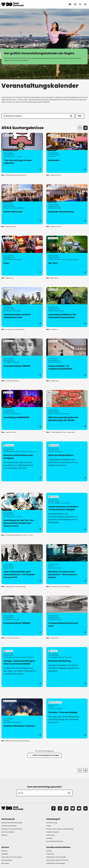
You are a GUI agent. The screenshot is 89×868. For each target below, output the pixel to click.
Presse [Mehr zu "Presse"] (49, 826)
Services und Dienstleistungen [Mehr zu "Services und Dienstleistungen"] (12, 823)
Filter (80, 116)
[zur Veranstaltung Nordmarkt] (67, 153)
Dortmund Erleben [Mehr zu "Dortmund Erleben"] (8, 832)
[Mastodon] (66, 808)
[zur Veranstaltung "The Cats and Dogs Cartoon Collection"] (22, 153)
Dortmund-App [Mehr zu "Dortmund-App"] (52, 823)
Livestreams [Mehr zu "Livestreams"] (50, 835)
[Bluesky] (73, 808)
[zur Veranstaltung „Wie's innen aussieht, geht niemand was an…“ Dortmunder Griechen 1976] (22, 564)
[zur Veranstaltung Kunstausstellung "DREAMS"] (22, 359)
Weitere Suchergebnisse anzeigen (44, 755)
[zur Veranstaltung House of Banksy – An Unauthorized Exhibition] (67, 359)
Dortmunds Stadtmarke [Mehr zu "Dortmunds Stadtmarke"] (55, 841)
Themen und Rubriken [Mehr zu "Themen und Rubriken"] (9, 826)
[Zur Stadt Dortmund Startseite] (12, 4)
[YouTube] (79, 808)
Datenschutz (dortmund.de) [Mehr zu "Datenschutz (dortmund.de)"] (56, 857)
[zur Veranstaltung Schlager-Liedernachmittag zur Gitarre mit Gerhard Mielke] (22, 667)
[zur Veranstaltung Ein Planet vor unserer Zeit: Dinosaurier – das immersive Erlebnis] (67, 564)
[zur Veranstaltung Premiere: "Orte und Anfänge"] (67, 718)
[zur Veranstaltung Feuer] (22, 256)
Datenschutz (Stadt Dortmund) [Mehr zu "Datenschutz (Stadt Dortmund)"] (57, 860)
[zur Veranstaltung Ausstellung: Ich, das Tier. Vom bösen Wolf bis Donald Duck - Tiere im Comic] (22, 513)
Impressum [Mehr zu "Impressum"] (50, 854)
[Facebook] (53, 808)
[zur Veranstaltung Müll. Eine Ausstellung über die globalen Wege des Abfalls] (67, 410)
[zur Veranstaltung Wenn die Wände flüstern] (67, 461)
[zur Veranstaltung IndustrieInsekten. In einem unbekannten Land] (22, 307)
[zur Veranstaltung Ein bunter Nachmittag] (67, 667)
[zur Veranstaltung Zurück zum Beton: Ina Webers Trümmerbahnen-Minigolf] (67, 513)
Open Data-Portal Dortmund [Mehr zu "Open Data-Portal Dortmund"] (12, 857)
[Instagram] (60, 808)
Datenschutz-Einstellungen (56, 863)
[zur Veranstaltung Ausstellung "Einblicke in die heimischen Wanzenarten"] (67, 307)
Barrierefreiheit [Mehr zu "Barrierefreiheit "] (7, 860)
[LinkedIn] (85, 808)
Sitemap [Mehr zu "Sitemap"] (4, 851)
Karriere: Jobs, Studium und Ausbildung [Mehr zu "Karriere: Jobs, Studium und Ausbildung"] (60, 829)
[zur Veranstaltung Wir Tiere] (67, 256)
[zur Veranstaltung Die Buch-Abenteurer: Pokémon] (22, 718)
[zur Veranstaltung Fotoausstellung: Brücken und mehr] (67, 616)
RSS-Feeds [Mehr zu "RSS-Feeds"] (5, 863)
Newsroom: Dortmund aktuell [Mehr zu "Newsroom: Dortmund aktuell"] (12, 829)
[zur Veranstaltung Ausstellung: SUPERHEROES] (22, 410)
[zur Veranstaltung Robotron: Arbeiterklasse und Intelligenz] (22, 461)
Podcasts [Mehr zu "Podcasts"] (50, 838)
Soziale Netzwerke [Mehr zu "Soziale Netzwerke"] (53, 832)
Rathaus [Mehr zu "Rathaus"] (4, 835)
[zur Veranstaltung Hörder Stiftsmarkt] (22, 204)
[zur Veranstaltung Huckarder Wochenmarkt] (67, 204)
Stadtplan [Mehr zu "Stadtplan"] (5, 854)
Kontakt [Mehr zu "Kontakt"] (49, 851)
